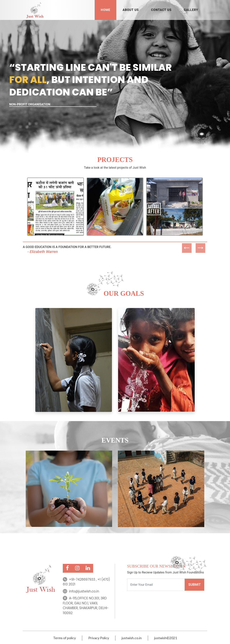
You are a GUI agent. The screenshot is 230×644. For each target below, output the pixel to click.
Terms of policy (65, 638)
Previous (184, 243)
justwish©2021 (166, 638)
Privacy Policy (99, 638)
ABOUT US (131, 10)
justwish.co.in (132, 638)
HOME (105, 10)
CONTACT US (161, 10)
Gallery (191, 10)
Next (198, 243)
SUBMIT (194, 585)
